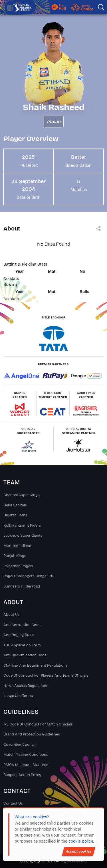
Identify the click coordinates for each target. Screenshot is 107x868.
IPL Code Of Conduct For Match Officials (38, 724)
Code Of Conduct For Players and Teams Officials (46, 675)
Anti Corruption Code (22, 625)
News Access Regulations (26, 686)
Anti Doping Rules (19, 635)
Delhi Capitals (15, 505)
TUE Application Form (22, 645)
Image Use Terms (18, 696)
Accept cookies (79, 851)
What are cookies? (32, 817)
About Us (12, 615)
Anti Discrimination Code (25, 655)
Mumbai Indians (17, 546)
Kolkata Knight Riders (22, 526)
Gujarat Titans (15, 515)
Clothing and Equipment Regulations (36, 665)
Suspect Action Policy (22, 775)
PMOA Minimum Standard (26, 765)
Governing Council (19, 745)
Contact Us (13, 803)
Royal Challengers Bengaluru (28, 576)
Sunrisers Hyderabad (22, 586)
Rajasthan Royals (18, 566)
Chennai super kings (22, 495)
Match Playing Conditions (26, 755)
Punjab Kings (15, 556)
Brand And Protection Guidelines (32, 734)
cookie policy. (81, 841)
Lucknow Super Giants (23, 536)
